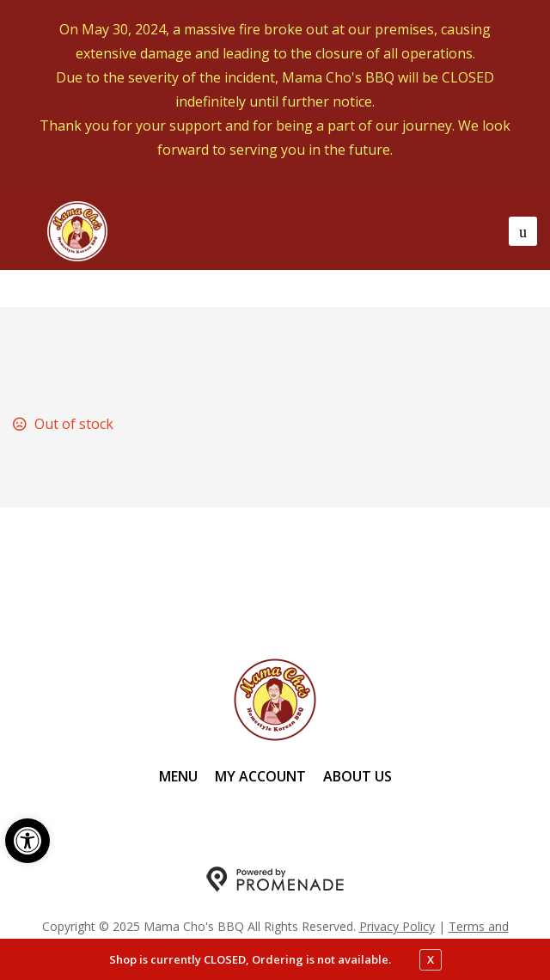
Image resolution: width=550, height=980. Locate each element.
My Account (260, 776)
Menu (178, 776)
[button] (27, 841)
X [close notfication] (431, 959)
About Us (357, 776)
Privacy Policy (397, 926)
